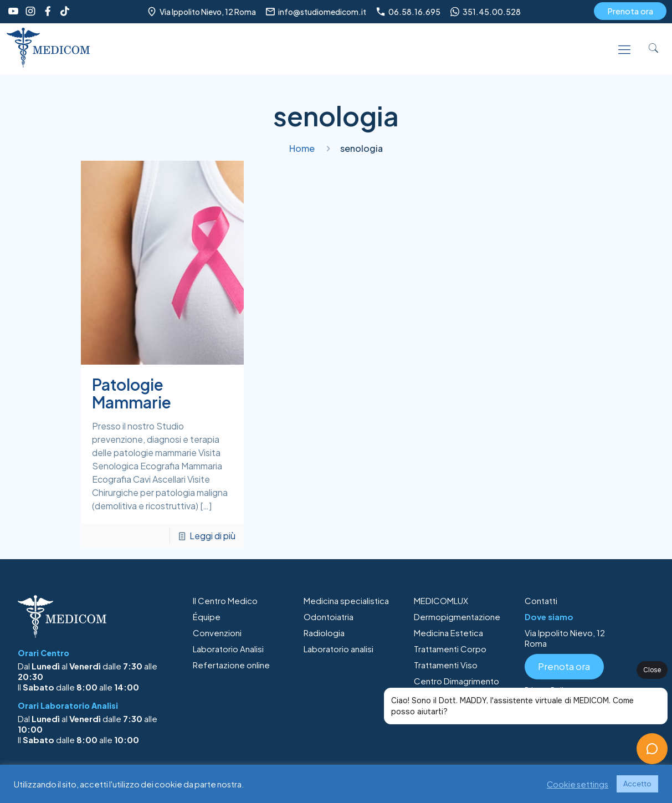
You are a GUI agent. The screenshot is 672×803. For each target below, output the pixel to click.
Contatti (541, 600)
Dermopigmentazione (457, 617)
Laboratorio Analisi (228, 649)
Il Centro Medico (225, 600)
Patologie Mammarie (132, 393)
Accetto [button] (637, 784)
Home (302, 148)
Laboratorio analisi (338, 649)
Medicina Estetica (448, 633)
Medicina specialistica (346, 600)
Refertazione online (231, 665)
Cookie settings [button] (578, 784)
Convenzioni (217, 633)
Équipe (207, 617)
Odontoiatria (329, 617)
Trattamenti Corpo (450, 649)
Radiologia (324, 633)
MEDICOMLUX (441, 600)
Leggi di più (212, 536)
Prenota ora (630, 11)
